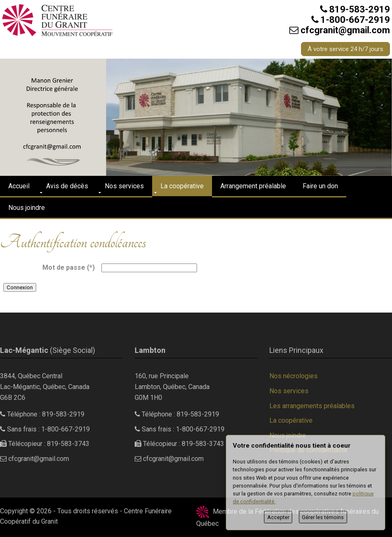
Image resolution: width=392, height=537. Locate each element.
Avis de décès (67, 186)
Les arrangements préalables (312, 406)
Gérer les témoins (323, 517)
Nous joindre (27, 208)
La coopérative (182, 186)
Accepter (278, 517)
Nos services (124, 186)
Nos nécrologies (293, 376)
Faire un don (320, 186)
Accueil (19, 186)
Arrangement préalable (253, 186)
